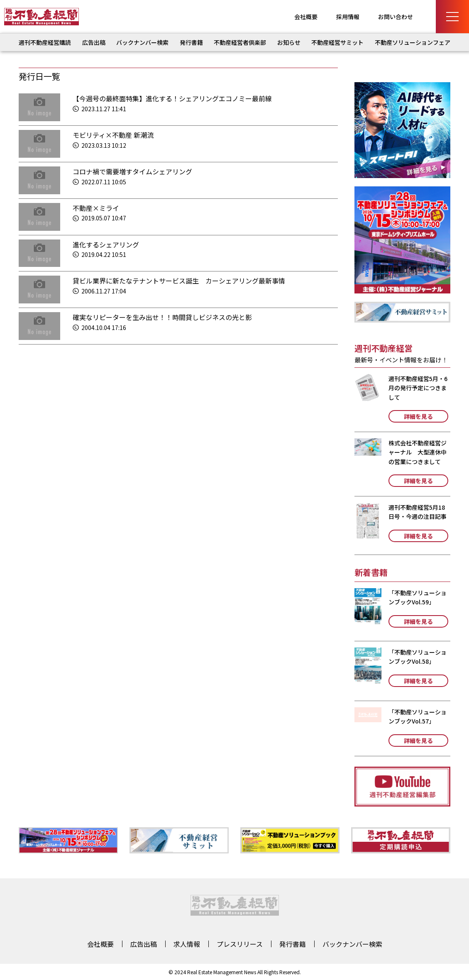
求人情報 (187, 944)
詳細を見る (418, 416)
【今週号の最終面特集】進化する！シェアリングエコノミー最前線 (172, 98)
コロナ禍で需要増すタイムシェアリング (132, 171)
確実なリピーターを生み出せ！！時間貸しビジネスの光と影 (162, 317)
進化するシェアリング (106, 244)
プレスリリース (240, 944)
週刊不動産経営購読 (45, 42)
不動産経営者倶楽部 (240, 42)
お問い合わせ (396, 17)
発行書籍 (191, 42)
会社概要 (306, 17)
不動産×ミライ (96, 208)
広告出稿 (94, 42)
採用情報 (348, 17)
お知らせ (289, 42)
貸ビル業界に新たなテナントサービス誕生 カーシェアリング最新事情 (179, 281)
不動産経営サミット (337, 42)
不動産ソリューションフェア (413, 42)
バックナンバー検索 (142, 42)
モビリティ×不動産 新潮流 (113, 135)
